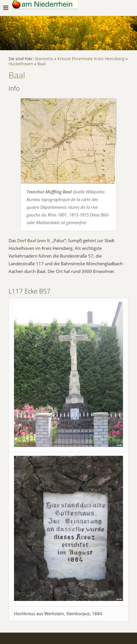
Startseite (44, 59)
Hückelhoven (21, 64)
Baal (42, 64)
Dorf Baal (27, 240)
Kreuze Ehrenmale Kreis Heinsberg (91, 59)
